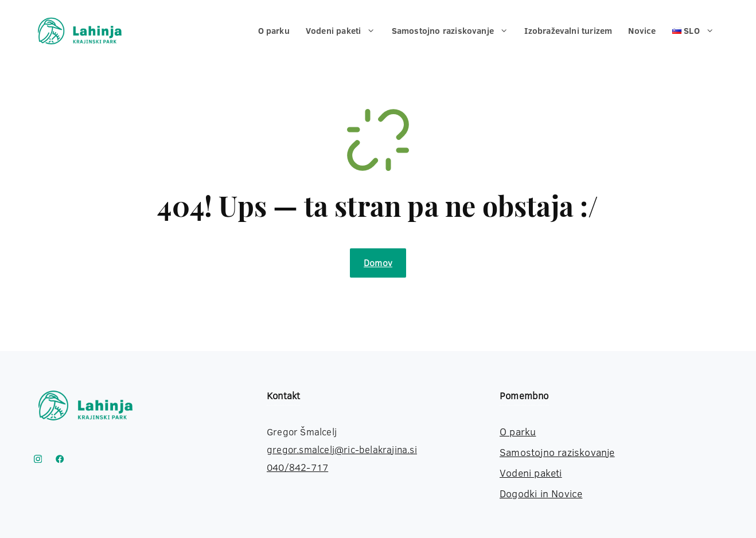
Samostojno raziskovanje (454, 31)
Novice (642, 31)
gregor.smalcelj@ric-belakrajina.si (342, 449)
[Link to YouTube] (60, 459)
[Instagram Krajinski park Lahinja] (38, 459)
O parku (274, 31)
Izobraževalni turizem (568, 31)
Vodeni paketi (345, 31)
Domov (378, 263)
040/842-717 (297, 467)
